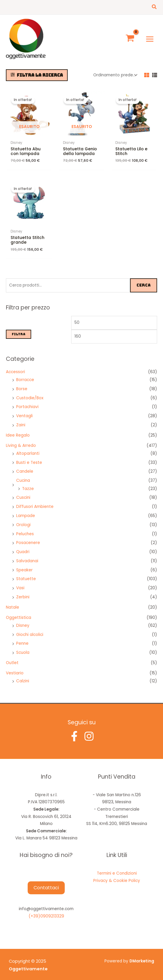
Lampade (26, 511)
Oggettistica (19, 613)
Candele (25, 467)
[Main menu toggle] (150, 37)
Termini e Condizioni (117, 869)
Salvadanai (27, 556)
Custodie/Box (30, 393)
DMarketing (142, 957)
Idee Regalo (18, 431)
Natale (13, 603)
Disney (23, 621)
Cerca (144, 281)
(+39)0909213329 (46, 912)
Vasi (20, 584)
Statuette (26, 574)
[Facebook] (74, 731)
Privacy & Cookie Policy (117, 876)
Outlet (12, 658)
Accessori (15, 367)
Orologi (23, 520)
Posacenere (28, 538)
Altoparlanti (28, 449)
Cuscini (23, 493)
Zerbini (23, 593)
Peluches (25, 529)
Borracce (25, 375)
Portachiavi (27, 402)
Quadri (23, 547)
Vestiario (15, 669)
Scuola (23, 648)
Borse (22, 384)
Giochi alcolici (30, 630)
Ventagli (24, 411)
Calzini (23, 677)
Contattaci (46, 883)
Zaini (21, 421)
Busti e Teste (29, 458)
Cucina (23, 476)
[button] (154, 7)
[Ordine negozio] (115, 71)
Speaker (24, 565)
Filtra (19, 330)
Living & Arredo (21, 441)
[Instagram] (89, 731)
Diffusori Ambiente (35, 502)
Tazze (28, 484)
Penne (22, 639)
